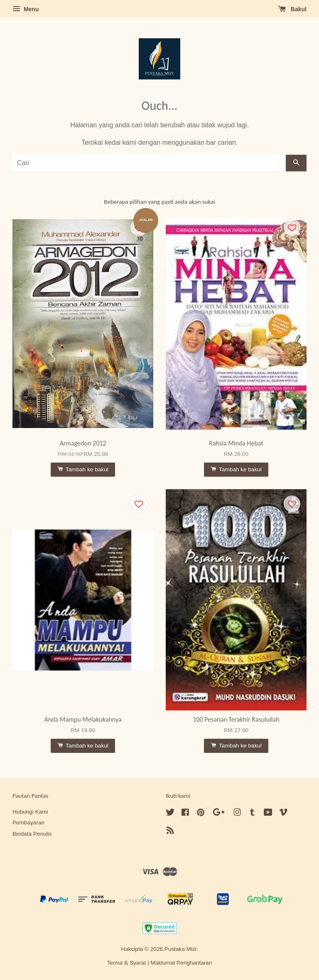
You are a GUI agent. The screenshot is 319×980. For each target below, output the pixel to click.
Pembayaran (28, 823)
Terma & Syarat (127, 963)
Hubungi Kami (30, 812)
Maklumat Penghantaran (181, 963)
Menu (26, 9)
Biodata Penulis (32, 834)
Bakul (292, 9)
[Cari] (149, 163)
